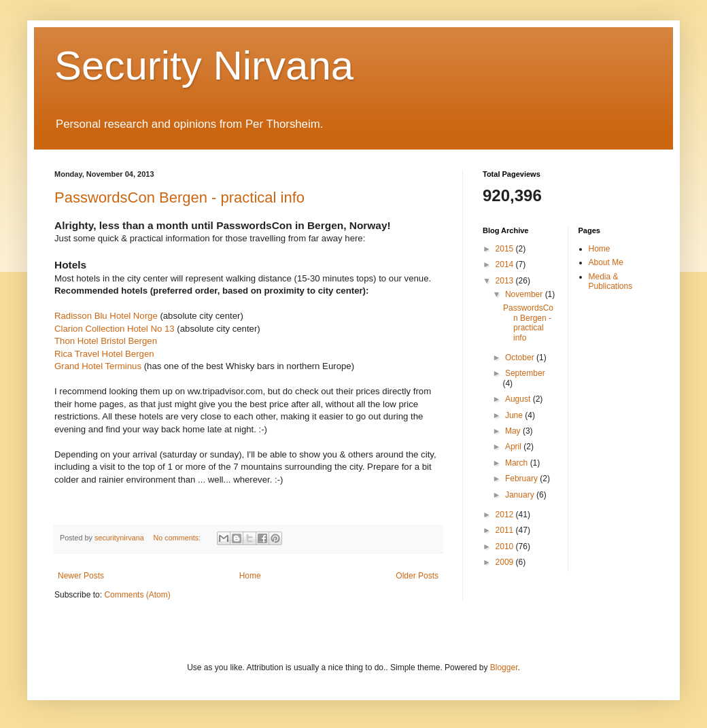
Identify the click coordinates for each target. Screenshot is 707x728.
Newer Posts (81, 576)
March (518, 463)
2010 (506, 547)
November (525, 294)
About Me (606, 262)
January (521, 495)
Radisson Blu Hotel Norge (106, 316)
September (525, 373)
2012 (506, 515)
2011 (506, 530)
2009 (506, 562)
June (515, 415)
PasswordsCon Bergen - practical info (179, 197)
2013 (506, 281)
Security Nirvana (204, 66)
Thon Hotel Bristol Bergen (106, 341)
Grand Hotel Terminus (98, 366)
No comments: (178, 538)
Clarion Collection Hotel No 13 (115, 329)
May (514, 431)
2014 (506, 264)
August (519, 399)
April (514, 447)
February (522, 479)
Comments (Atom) (137, 595)
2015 (506, 249)
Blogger (504, 668)
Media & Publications (611, 281)
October (521, 358)
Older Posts (417, 576)
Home (250, 576)
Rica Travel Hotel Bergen (104, 354)
